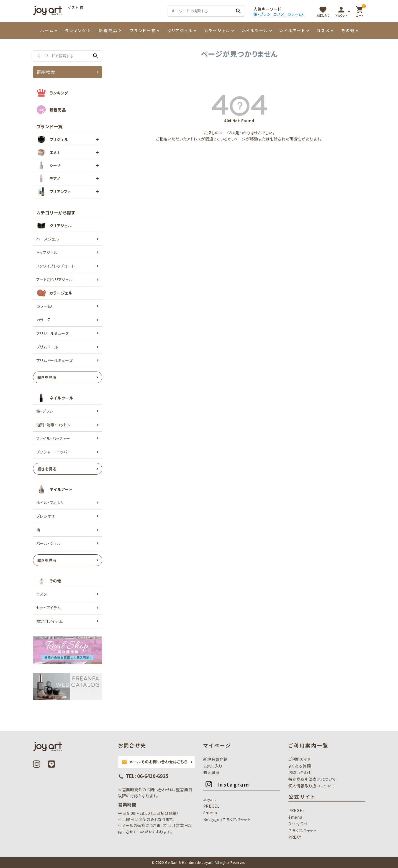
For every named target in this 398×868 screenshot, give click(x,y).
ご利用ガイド (299, 759)
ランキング (76, 30)
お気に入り (213, 766)
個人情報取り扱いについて (312, 786)
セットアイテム (49, 608)
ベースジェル (48, 239)
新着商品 (108, 30)
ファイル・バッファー (53, 438)
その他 (348, 30)
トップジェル (47, 252)
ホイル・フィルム (50, 503)
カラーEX (296, 14)
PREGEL (211, 806)
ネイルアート (293, 30)
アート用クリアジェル (55, 280)
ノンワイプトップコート (56, 266)
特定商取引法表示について (312, 779)
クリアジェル (180, 30)
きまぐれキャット (302, 830)
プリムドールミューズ (55, 360)
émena (210, 813)
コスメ (279, 14)
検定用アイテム (50, 621)
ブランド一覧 (143, 30)
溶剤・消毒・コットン (53, 425)
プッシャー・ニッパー (54, 452)
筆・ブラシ (262, 14)
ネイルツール (255, 30)
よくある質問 (300, 766)
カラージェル (217, 30)
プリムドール (47, 347)
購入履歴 (211, 772)
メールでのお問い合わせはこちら (155, 762)
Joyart (210, 799)
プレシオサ (46, 516)
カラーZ (43, 320)
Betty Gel (298, 824)
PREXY (295, 837)
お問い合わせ (300, 772)
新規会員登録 (215, 759)
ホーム (47, 30)
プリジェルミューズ (53, 333)
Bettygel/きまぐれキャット (227, 819)
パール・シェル (49, 543)
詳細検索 (46, 72)
